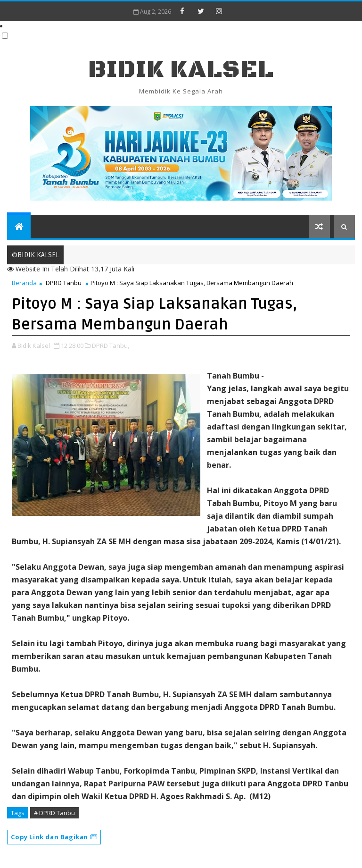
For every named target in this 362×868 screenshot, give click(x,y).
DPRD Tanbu (64, 283)
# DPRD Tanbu (54, 813)
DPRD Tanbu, (111, 346)
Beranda (24, 283)
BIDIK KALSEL (181, 70)
